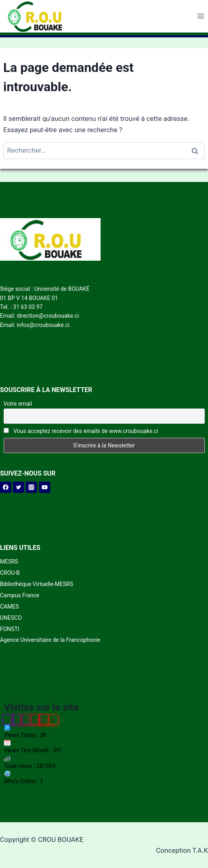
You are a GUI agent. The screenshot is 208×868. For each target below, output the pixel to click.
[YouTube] (45, 487)
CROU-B (10, 573)
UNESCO (11, 618)
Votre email (18, 404)
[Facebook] (6, 487)
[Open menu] (201, 16)
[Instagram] (31, 487)
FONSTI (10, 629)
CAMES (9, 607)
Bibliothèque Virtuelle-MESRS (37, 584)
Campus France (20, 595)
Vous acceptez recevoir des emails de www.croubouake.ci (81, 431)
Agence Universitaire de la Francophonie (50, 640)
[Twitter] (19, 487)
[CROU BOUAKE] (38, 16)
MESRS (9, 562)
